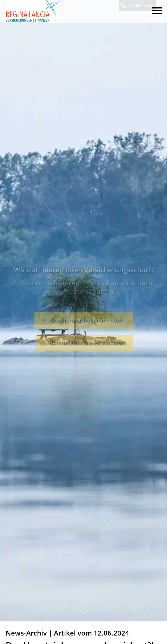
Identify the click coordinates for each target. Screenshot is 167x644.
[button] (83, 615)
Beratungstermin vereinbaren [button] (84, 343)
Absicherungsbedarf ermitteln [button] (84, 321)
